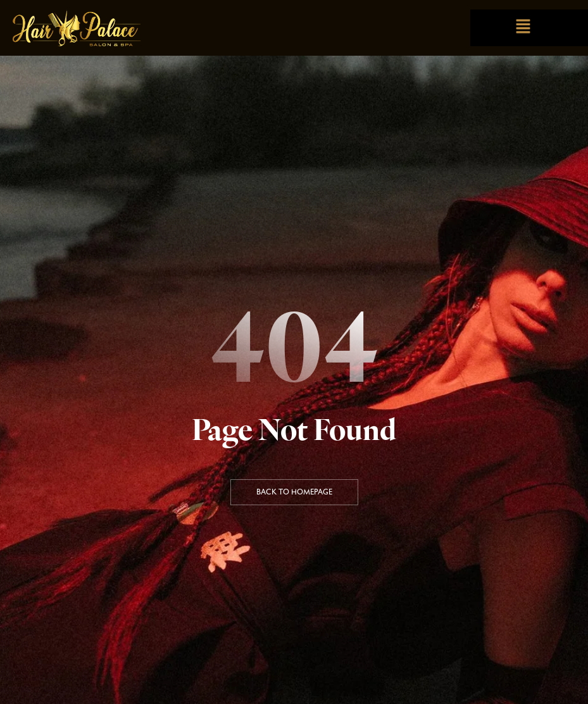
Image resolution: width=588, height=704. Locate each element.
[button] (523, 28)
